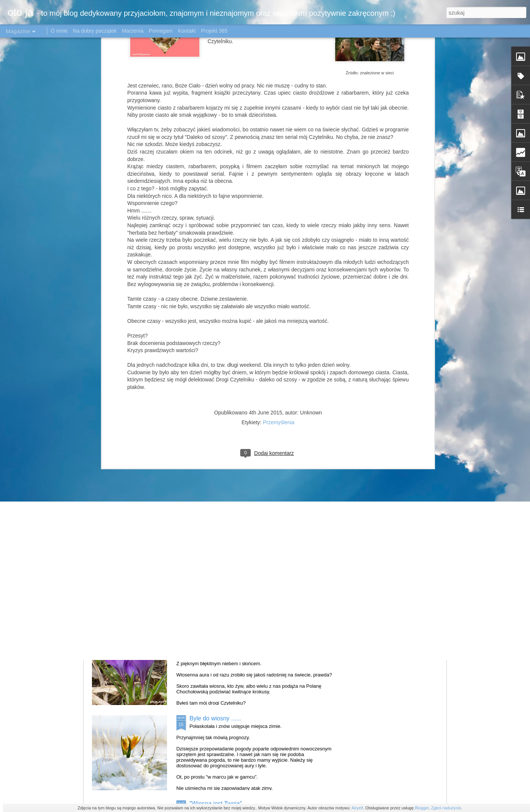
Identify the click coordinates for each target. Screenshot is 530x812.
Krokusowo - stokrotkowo (223, 633)
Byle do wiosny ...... (215, 718)
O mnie (59, 31)
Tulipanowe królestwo (218, 548)
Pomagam (161, 31)
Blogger (422, 808)
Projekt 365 (214, 31)
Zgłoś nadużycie (446, 808)
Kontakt (187, 31)
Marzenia (133, 31)
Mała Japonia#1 (211, 377)
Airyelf (357, 808)
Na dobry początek (96, 31)
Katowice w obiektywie (220, 463)
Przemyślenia (279, 226)
